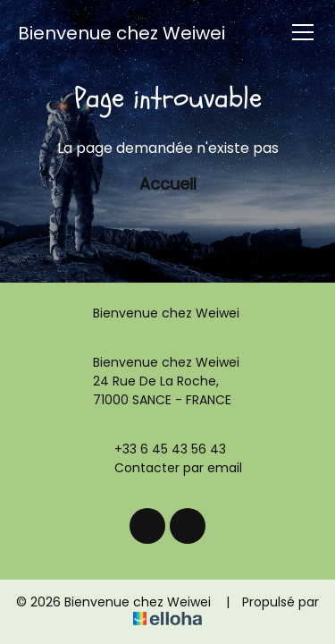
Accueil (168, 184)
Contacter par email (168, 468)
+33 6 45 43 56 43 (160, 449)
